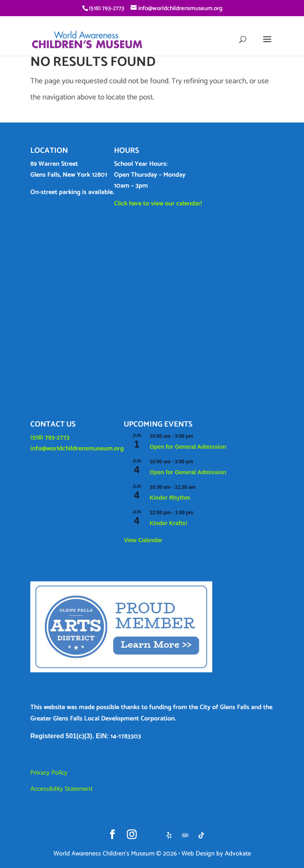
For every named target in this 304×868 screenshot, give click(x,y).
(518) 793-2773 (50, 438)
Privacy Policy (49, 773)
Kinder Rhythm (170, 498)
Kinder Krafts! (168, 523)
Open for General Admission (188, 447)
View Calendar (143, 540)
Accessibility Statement (61, 789)
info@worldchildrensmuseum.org (77, 449)
